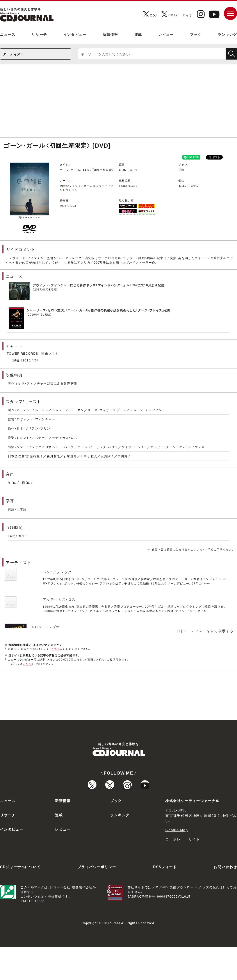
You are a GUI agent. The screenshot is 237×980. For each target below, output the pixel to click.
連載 (138, 34)
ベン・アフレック (57, 572)
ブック (196, 34)
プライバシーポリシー (97, 900)
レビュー (166, 34)
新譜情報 (110, 34)
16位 (16, 360)
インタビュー (75, 34)
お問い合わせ (225, 900)
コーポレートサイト (183, 872)
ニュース (8, 34)
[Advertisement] (118, 103)
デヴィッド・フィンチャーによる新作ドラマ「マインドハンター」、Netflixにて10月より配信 (98, 285)
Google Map (177, 863)
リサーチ (39, 34)
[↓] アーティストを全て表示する (205, 631)
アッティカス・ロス (59, 599)
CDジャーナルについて (20, 900)
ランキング (227, 34)
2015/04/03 (68, 206)
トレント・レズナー (47, 627)
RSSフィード (165, 900)
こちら (56, 649)
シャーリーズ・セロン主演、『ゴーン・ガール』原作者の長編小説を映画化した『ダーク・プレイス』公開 (98, 310)
